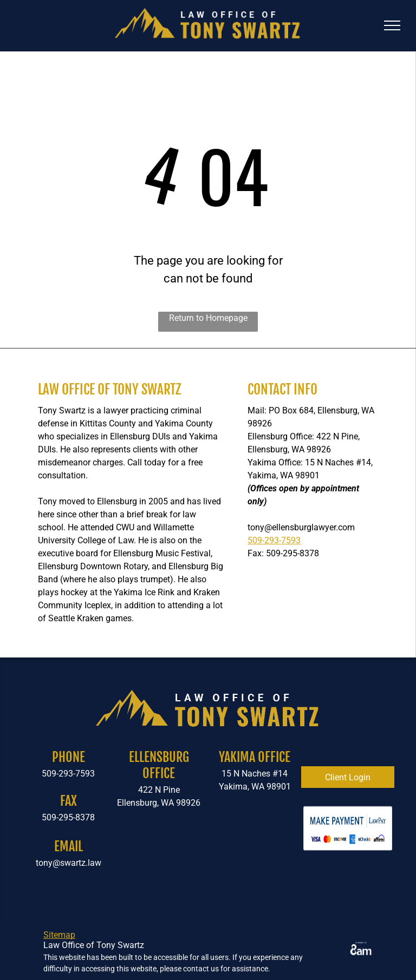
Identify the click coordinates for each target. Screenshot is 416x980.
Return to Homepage (208, 318)
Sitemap (59, 935)
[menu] (392, 25)
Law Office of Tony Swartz (109, 389)
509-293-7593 (274, 540)
